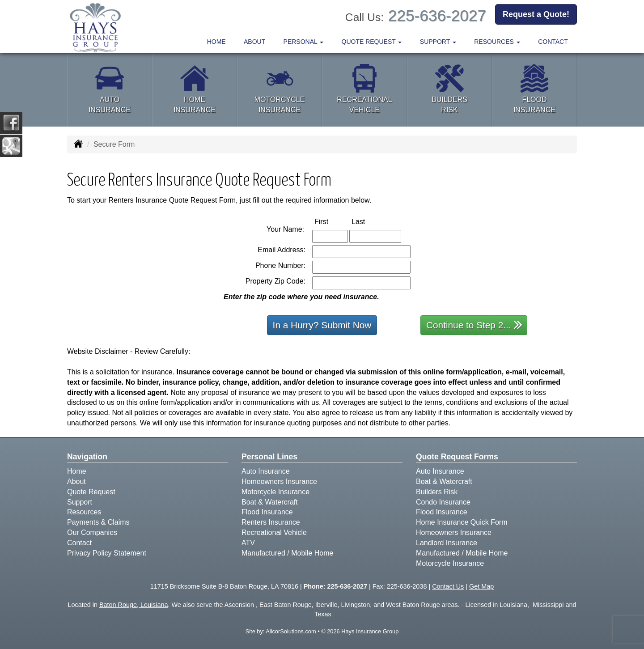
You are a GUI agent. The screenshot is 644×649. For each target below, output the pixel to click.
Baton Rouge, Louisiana (134, 605)
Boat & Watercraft (270, 502)
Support (80, 502)
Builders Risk (437, 492)
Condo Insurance (443, 502)
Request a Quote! (536, 15)
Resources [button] (497, 42)
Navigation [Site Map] (87, 457)
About (254, 42)
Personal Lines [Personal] (269, 457)
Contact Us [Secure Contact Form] (448, 586)
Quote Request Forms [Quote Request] (457, 457)
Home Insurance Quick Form (462, 522)
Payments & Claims (98, 522)
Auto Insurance (266, 471)
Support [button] (438, 42)
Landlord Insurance (447, 543)
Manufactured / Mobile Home (287, 553)
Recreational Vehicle (274, 532)
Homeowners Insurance (279, 481)
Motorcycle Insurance (275, 492)
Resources (84, 512)
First (331, 221)
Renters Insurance (271, 522)
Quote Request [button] (372, 42)
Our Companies (92, 532)
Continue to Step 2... (474, 324)
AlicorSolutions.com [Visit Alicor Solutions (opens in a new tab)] (291, 631)
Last (368, 221)
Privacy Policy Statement (107, 553)
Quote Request (91, 492)
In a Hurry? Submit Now (322, 325)
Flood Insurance (267, 512)
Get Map (481, 586)
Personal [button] (304, 42)
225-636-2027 (437, 15)
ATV (248, 543)
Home (216, 42)
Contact (553, 42)
